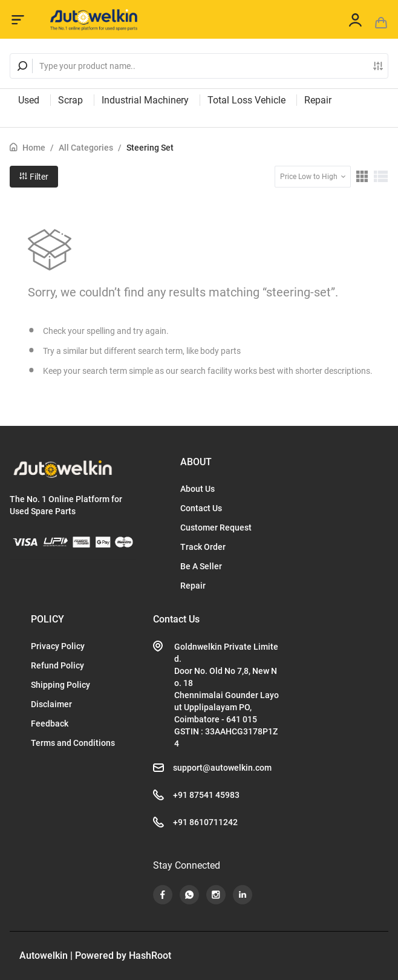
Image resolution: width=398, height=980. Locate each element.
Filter (34, 177)
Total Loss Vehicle (246, 100)
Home (34, 148)
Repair (318, 100)
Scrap (70, 100)
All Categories (86, 148)
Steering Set (150, 148)
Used (29, 100)
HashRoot (150, 955)
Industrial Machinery (145, 100)
